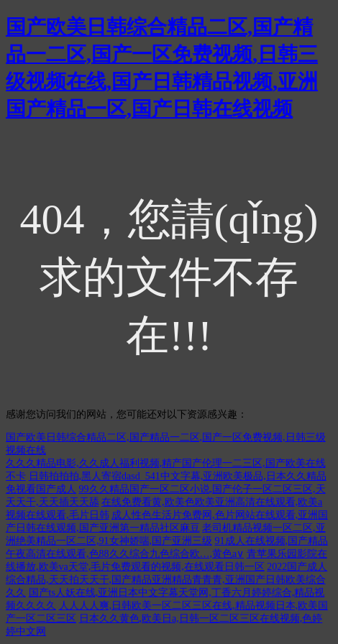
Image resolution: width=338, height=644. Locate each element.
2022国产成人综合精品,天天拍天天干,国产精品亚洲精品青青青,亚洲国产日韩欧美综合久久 (166, 580)
